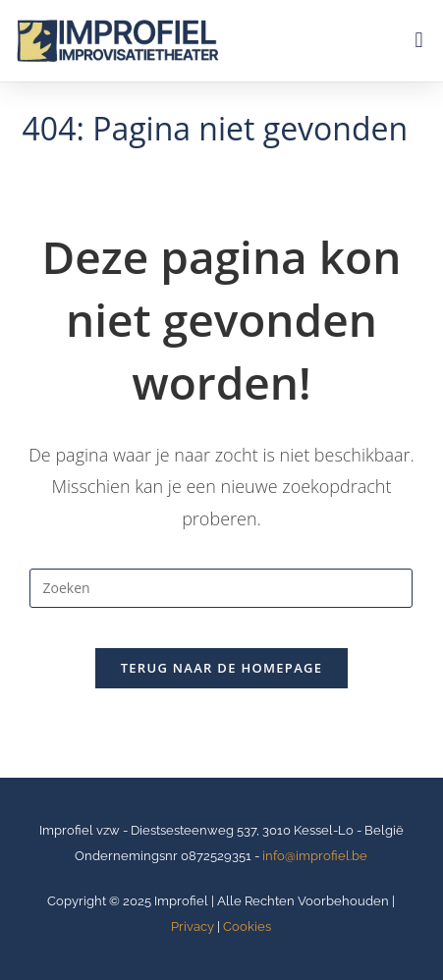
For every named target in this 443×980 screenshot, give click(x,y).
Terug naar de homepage (222, 668)
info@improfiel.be (315, 856)
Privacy (193, 926)
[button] (419, 41)
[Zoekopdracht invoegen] (221, 588)
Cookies (247, 926)
